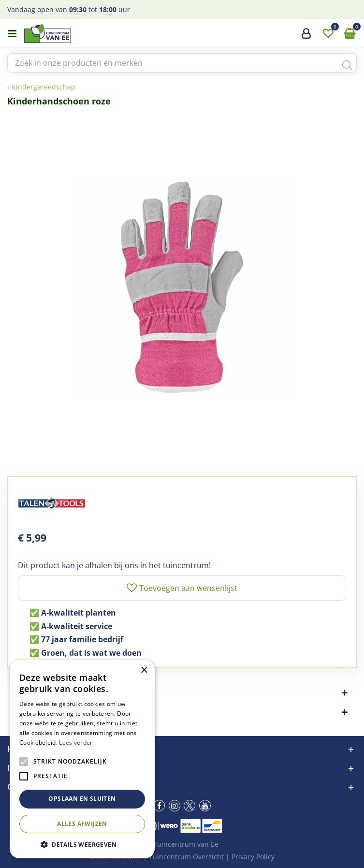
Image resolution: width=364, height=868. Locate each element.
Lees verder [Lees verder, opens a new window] (76, 743)
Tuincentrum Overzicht (186, 857)
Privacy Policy (253, 857)
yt (205, 806)
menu (12, 34)
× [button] (144, 670)
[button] (82, 844)
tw (189, 806)
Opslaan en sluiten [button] (82, 799)
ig (175, 806)
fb (159, 806)
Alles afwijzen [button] (82, 824)
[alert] (82, 759)
